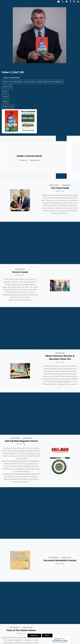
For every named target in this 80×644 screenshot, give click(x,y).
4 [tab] (3, 161)
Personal (66, 185)
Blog (5, 92)
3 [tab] (3, 159)
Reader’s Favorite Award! (43, 156)
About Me (7, 87)
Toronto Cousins (20, 230)
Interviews (15, 311)
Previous (34, 635)
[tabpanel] (40, 157)
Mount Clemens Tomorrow (60, 566)
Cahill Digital (72, 641)
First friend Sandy (60, 188)
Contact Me (8, 107)
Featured (37, 160)
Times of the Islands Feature (21, 409)
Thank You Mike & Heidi (20, 513)
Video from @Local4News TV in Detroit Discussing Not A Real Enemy (20, 609)
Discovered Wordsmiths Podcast (60, 382)
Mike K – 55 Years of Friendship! (60, 466)
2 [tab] (3, 156)
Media (5, 102)
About (33, 82)
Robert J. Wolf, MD (13, 72)
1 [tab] (3, 154)
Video (5, 97)
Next (47, 635)
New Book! (48, 160)
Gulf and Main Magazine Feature (21, 314)
